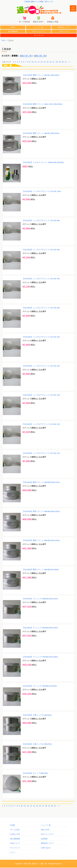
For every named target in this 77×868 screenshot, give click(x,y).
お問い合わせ (46, 848)
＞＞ (70, 62)
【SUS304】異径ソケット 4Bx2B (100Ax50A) (41, 134)
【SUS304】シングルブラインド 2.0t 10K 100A (42, 192)
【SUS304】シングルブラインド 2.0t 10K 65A (41, 250)
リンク (13, 853)
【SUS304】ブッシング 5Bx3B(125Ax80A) (40, 686)
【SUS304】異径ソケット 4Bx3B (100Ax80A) (41, 76)
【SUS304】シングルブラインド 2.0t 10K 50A (41, 279)
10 (32, 62)
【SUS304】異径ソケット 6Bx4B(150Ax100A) (41, 512)
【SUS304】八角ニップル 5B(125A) (37, 745)
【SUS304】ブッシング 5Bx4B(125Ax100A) (40, 657)
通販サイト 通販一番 (39, 864)
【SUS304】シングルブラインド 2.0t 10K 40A (41, 308)
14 (45, 62)
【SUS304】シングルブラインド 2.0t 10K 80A (41, 221)
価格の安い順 (26, 56)
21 (66, 62)
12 (38, 62)
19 (60, 62)
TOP (3, 41)
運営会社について (64, 28)
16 (51, 62)
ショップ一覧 (38, 28)
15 (48, 62)
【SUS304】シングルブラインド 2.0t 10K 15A (41, 425)
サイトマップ (38, 36)
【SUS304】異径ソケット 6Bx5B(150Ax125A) (41, 483)
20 (63, 62)
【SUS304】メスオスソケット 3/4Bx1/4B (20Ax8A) (43, 163)
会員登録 (44, 839)
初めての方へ (46, 830)
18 (57, 62)
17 (54, 62)
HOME (13, 28)
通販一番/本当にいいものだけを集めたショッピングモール (39, 10)
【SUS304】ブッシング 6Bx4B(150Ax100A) (40, 628)
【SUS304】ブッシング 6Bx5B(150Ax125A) (40, 599)
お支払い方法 (15, 835)
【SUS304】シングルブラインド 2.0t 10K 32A (41, 337)
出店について (64, 32)
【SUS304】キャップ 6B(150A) (35, 774)
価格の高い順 (40, 56)
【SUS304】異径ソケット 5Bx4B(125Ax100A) (41, 541)
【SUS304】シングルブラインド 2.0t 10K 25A (41, 366)
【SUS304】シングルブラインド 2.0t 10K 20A (41, 396)
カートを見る (15, 830)
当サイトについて (38, 32)
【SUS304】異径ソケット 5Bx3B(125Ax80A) (41, 570)
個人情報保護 (13, 32)
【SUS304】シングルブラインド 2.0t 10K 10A (41, 454)
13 (42, 62)
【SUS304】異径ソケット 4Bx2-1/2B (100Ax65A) (42, 105)
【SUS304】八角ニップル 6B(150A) (37, 715)
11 (35, 62)
